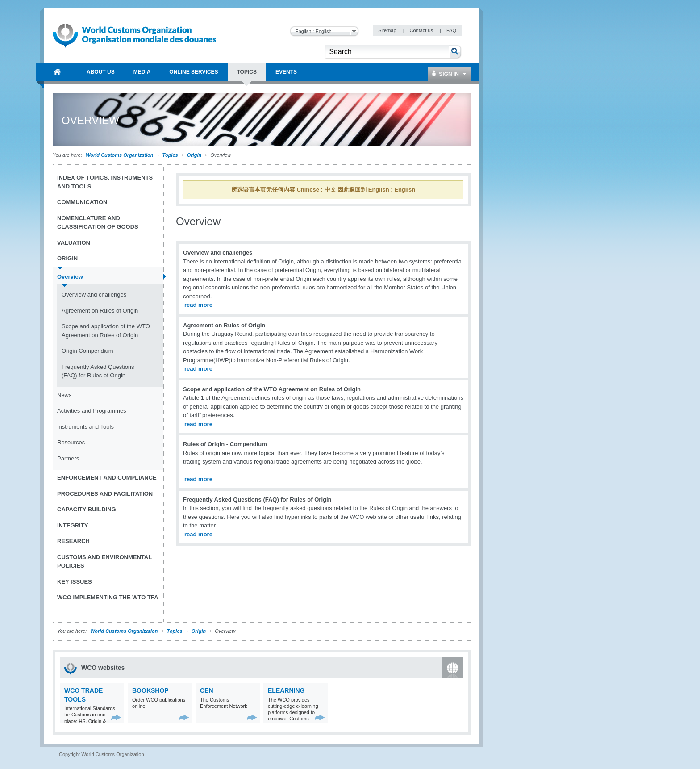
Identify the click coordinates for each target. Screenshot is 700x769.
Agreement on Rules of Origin (100, 311)
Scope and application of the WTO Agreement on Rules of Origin (106, 331)
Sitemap (388, 30)
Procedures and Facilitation (105, 494)
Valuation (74, 243)
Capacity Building (87, 509)
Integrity (73, 525)
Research (73, 541)
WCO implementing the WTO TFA (108, 597)
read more (198, 305)
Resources (71, 442)
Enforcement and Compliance (107, 478)
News (65, 395)
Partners (68, 458)
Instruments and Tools (85, 427)
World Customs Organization (120, 155)
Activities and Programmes (92, 411)
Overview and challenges (94, 295)
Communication (82, 202)
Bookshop (150, 690)
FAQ (451, 30)
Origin (194, 155)
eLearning (286, 690)
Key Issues (75, 582)
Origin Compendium (87, 351)
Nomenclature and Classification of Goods (98, 223)
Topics (170, 155)
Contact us (422, 30)
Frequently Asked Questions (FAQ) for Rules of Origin (98, 371)
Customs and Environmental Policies (104, 562)
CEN (207, 690)
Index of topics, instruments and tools (105, 182)
